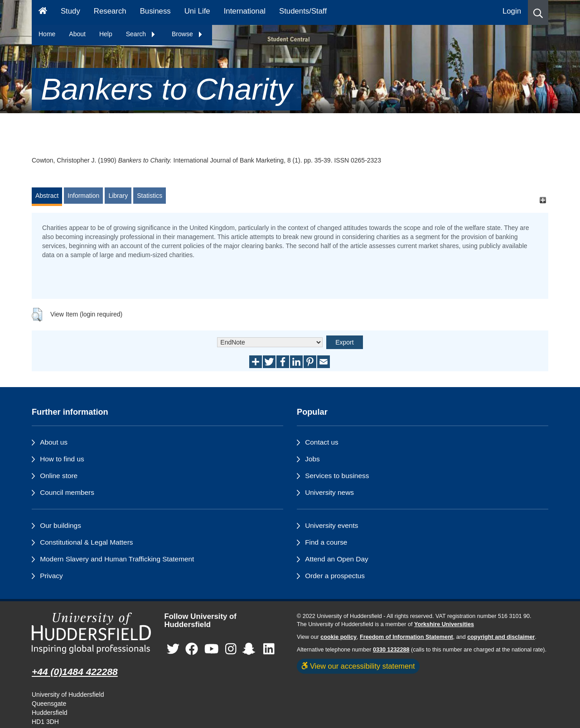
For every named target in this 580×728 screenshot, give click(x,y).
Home (47, 34)
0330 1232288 (391, 650)
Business (155, 11)
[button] (538, 12)
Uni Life (197, 11)
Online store (59, 476)
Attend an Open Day (336, 559)
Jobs (312, 459)
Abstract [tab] (47, 196)
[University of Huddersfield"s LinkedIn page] (269, 649)
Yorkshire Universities (444, 624)
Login (512, 11)
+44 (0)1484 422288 (75, 672)
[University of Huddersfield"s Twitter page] (173, 649)
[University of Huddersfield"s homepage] (91, 633)
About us (54, 442)
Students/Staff (303, 11)
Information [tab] (83, 196)
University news (329, 492)
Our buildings (60, 525)
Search (141, 34)
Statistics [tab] (150, 196)
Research (110, 11)
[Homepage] (43, 12)
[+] (543, 200)
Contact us (322, 442)
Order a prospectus (335, 576)
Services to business (337, 476)
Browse (187, 34)
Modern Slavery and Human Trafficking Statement (117, 559)
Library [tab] (118, 196)
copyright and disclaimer (501, 637)
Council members (67, 492)
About (77, 34)
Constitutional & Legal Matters (86, 542)
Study (70, 11)
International (245, 11)
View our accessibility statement (358, 666)
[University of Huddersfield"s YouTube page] (212, 649)
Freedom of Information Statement (406, 637)
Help (106, 34)
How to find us (62, 459)
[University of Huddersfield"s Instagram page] (231, 649)
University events (331, 525)
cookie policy (338, 637)
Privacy (51, 576)
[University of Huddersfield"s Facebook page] (192, 649)
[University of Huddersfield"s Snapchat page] (251, 649)
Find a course (326, 542)
